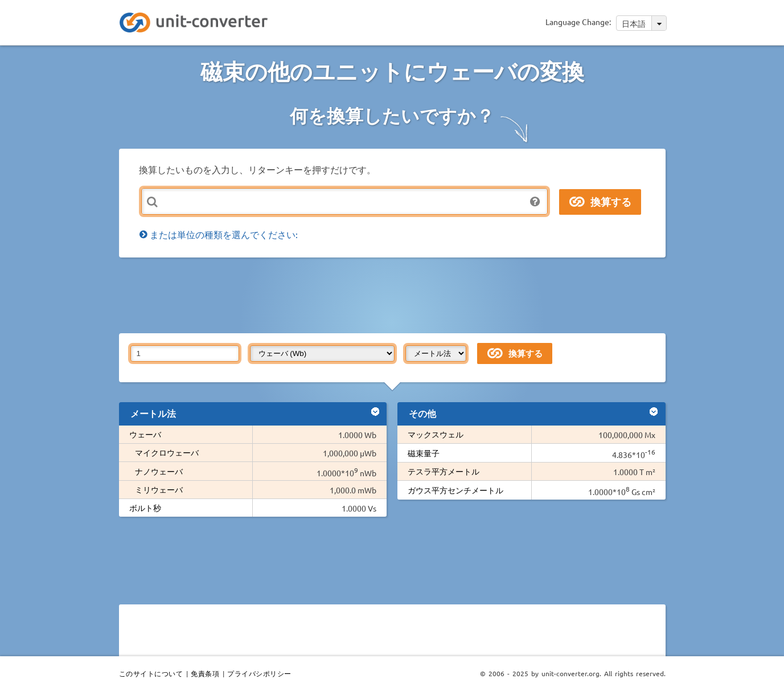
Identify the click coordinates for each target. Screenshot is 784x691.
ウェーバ (145, 434)
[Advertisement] (395, 295)
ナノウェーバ (159, 471)
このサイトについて (151, 673)
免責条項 (205, 673)
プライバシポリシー (259, 673)
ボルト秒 (145, 508)
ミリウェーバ (159, 489)
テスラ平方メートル (444, 471)
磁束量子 (424, 453)
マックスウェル (436, 434)
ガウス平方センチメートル (455, 490)
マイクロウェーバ (167, 452)
